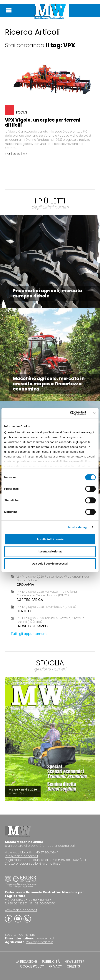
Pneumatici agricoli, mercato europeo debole (47, 293)
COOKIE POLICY (32, 966)
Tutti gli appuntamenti (29, 634)
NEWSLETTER (74, 962)
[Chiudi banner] (94, 413)
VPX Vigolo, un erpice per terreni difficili (43, 122)
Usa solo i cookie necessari (50, 564)
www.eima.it (46, 938)
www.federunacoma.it (21, 910)
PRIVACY (55, 966)
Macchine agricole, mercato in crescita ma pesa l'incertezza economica (49, 384)
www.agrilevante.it (40, 942)
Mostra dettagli (78, 527)
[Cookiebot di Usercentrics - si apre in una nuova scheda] (70, 413)
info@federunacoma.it (22, 856)
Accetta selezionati (50, 551)
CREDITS (73, 966)
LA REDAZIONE (27, 962)
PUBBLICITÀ (51, 962)
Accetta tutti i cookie (50, 539)
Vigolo (16, 154)
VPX (25, 154)
